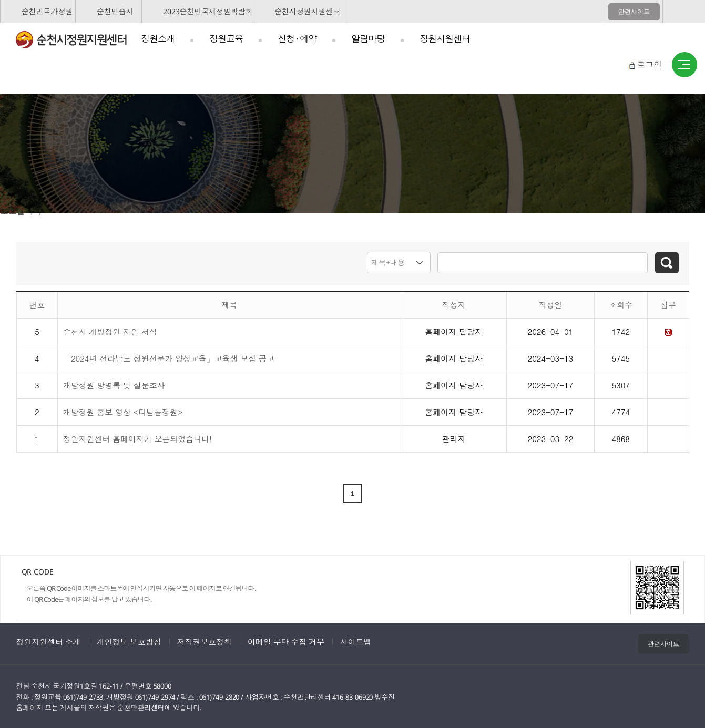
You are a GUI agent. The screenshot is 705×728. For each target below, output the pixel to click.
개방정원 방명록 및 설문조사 (114, 383)
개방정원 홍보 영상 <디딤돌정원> (123, 410)
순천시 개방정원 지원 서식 (110, 330)
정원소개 (158, 39)
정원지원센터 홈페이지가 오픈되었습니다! (137, 437)
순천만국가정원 (47, 11)
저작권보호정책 (205, 641)
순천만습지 (115, 11)
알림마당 (368, 39)
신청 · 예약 (297, 39)
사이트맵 (684, 65)
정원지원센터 (445, 39)
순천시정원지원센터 (307, 11)
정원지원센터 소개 (49, 641)
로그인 (649, 65)
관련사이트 (634, 12)
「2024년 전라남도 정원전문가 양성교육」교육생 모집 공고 (169, 357)
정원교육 (226, 39)
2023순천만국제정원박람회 (208, 11)
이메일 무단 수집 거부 (286, 641)
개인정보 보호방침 (129, 641)
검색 (667, 263)
